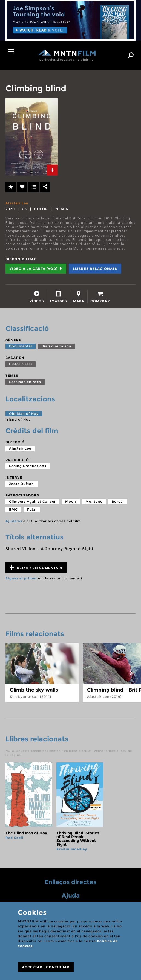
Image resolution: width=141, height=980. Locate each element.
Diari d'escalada (56, 346)
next (131, 673)
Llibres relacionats (95, 269)
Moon (71, 502)
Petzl (32, 509)
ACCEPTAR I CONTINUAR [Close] (46, 967)
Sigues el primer (21, 578)
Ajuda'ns (14, 521)
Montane (94, 502)
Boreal (118, 502)
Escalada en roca (25, 382)
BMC (13, 509)
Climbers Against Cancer (32, 502)
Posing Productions (28, 466)
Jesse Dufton (21, 484)
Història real (21, 364)
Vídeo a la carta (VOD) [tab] (36, 269)
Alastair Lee (17, 203)
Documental (21, 346)
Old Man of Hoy (24, 414)
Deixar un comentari (36, 568)
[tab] (52, 170)
